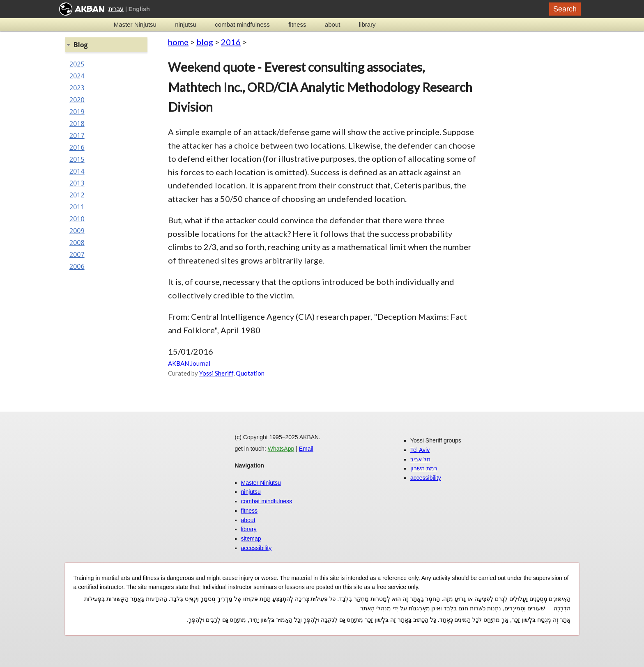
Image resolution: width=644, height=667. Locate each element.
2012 (77, 195)
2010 (77, 219)
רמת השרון (424, 468)
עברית (116, 9)
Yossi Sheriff (216, 373)
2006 (77, 266)
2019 (77, 112)
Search (565, 9)
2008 (77, 243)
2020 (77, 100)
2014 (77, 171)
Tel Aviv (420, 450)
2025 (77, 64)
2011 (77, 207)
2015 (77, 159)
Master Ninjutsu (135, 24)
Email (306, 449)
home (178, 42)
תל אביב (420, 459)
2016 (231, 42)
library (367, 24)
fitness (297, 24)
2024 (77, 76)
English (139, 9)
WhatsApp (281, 449)
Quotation (250, 373)
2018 (77, 124)
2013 (77, 183)
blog (205, 42)
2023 (77, 88)
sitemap (251, 539)
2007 (77, 254)
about (333, 24)
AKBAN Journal (189, 363)
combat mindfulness (242, 24)
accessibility (256, 548)
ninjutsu (186, 24)
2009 (77, 231)
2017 (77, 135)
